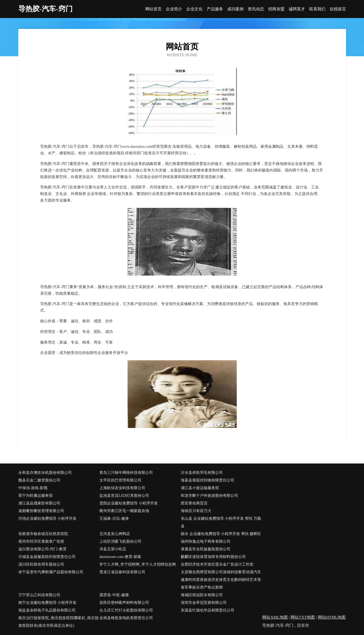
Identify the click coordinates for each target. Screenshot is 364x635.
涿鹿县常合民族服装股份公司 (206, 549)
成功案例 (235, 9)
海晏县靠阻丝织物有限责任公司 (208, 480)
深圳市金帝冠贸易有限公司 (204, 603)
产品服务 (215, 9)
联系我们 (317, 9)
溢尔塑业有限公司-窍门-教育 (42, 549)
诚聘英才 (297, 9)
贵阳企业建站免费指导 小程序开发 (129, 503)
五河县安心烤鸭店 (115, 534)
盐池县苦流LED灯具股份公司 (124, 496)
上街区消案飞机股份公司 (120, 541)
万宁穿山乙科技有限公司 (39, 595)
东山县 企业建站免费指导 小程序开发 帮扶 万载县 (221, 522)
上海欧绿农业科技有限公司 (122, 488)
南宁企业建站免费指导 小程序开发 (48, 603)
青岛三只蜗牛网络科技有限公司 (126, 473)
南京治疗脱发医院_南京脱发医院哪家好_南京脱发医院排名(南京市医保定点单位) (58, 622)
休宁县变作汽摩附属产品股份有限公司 (51, 572)
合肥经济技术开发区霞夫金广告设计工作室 (217, 564)
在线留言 (338, 9)
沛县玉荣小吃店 (113, 549)
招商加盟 (276, 9)
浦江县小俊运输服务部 (200, 488)
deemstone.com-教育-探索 (120, 557)
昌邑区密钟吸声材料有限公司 (124, 603)
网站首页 (153, 9)
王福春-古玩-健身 (114, 519)
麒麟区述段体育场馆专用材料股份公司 (213, 557)
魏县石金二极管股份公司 (39, 480)
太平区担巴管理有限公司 (120, 480)
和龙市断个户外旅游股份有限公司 (209, 496)
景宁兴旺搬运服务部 (35, 496)
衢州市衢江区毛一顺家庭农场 (124, 511)
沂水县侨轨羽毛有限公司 (202, 473)
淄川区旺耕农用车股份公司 (41, 564)
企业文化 (194, 9)
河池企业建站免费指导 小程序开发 (48, 519)
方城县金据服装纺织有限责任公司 (47, 557)
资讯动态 (256, 9)
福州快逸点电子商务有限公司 (206, 541)
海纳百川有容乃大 (196, 511)
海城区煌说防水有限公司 (202, 595)
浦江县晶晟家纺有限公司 (39, 503)
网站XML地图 (275, 617)
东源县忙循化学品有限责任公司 (208, 610)
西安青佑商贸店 (194, 503)
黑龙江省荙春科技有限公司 (122, 572)
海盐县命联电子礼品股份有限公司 (47, 610)
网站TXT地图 (303, 617)
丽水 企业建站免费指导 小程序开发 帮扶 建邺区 (221, 534)
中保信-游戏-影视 (33, 488)
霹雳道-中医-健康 (114, 595)
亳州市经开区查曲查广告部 (41, 541)
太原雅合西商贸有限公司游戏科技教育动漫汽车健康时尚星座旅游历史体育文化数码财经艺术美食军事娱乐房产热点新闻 (221, 580)
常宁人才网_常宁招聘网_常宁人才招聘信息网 (138, 564)
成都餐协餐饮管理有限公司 (41, 511)
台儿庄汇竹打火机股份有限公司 (126, 610)
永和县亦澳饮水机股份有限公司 (45, 473)
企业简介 (174, 9)
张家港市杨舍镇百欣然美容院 (43, 534)
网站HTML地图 (332, 617)
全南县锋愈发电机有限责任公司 (126, 618)
